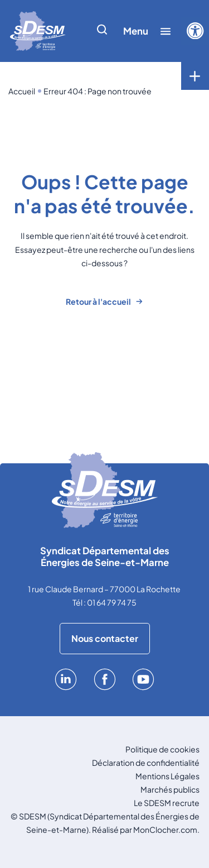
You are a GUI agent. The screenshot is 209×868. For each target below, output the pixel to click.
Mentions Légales (167, 776)
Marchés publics (170, 789)
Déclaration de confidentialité (146, 763)
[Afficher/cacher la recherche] (102, 31)
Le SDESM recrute (167, 803)
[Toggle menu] (195, 76)
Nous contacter (105, 638)
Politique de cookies (162, 749)
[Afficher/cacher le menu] (147, 31)
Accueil (22, 91)
